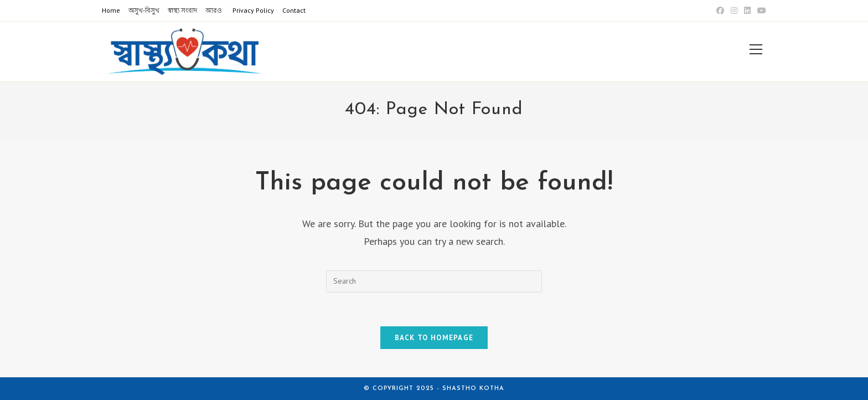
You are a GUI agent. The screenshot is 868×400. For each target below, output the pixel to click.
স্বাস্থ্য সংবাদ (182, 10)
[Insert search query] (434, 281)
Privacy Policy (253, 10)
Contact (294, 10)
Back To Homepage (434, 338)
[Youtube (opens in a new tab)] (760, 11)
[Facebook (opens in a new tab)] (720, 11)
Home (111, 10)
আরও (214, 10)
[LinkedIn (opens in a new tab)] (747, 11)
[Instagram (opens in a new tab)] (734, 11)
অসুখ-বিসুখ (144, 10)
